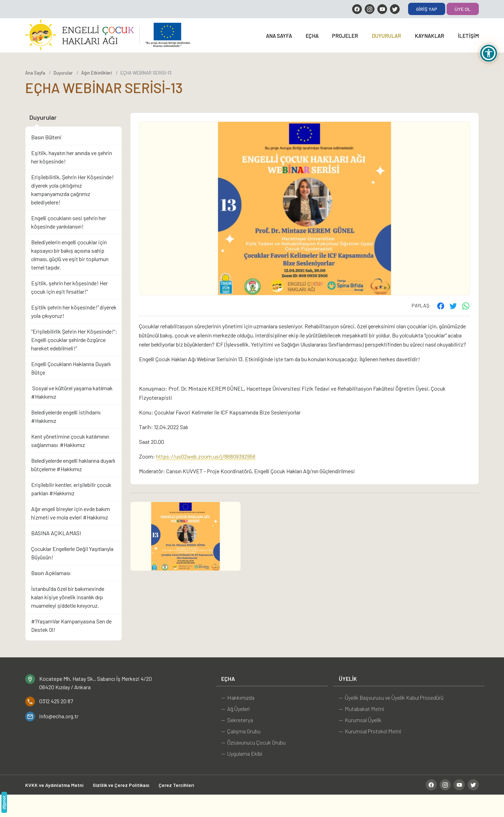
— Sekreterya (237, 720)
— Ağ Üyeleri (235, 709)
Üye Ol (463, 9)
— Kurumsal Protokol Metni (370, 731)
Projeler (345, 36)
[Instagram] (370, 9)
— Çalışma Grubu (241, 731)
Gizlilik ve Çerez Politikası (121, 785)
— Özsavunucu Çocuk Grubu (253, 742)
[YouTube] (382, 9)
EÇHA (312, 36)
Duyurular (386, 36)
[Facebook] (357, 9)
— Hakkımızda (238, 697)
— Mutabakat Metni (361, 709)
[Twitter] (395, 9)
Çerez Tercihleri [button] (176, 785)
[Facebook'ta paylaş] (441, 306)
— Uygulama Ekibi (242, 753)
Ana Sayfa (279, 36)
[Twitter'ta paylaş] (453, 306)
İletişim (468, 36)
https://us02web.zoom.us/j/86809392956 (206, 456)
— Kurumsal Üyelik (360, 720)
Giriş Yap (427, 9)
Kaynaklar (429, 36)
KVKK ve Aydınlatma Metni (54, 785)
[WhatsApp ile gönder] (466, 306)
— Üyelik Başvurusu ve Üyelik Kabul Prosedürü (391, 697)
